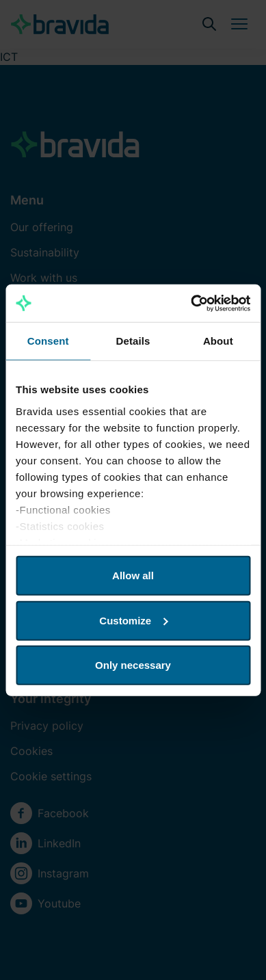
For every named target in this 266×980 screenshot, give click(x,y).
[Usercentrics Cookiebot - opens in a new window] (191, 303)
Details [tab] (133, 341)
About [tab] (218, 341)
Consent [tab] (48, 341)
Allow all (133, 575)
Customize (133, 620)
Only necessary (133, 665)
